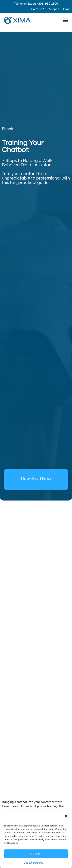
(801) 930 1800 (48, 4)
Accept (36, 854)
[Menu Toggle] (65, 20)
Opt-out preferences (34, 863)
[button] (66, 816)
